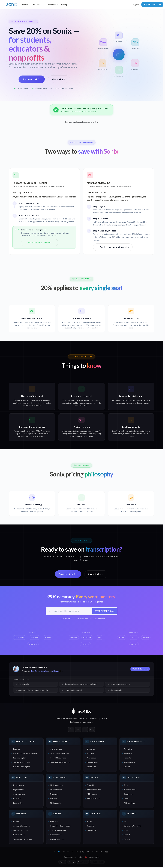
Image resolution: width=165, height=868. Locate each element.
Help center (54, 822)
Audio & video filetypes (22, 826)
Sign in (136, 5)
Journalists (128, 749)
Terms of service (97, 862)
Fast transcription (20, 758)
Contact (127, 835)
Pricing (64, 5)
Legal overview (19, 786)
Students (127, 767)
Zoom (126, 786)
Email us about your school (40, 242)
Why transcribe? (56, 835)
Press (126, 831)
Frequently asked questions (60, 826)
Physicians (54, 794)
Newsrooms (92, 758)
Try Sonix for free (152, 4)
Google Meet (129, 794)
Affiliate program (93, 799)
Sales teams (91, 767)
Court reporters (19, 794)
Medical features (56, 790)
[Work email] (72, 611)
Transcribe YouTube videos (60, 763)
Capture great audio (58, 839)
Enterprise (91, 749)
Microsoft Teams (130, 790)
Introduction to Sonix (21, 831)
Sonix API (90, 786)
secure (90, 722)
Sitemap (71, 862)
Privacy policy (83, 862)
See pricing (88, 436)
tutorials (45, 671)
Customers (91, 826)
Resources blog (19, 835)
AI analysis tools (56, 749)
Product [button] (25, 5)
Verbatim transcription (21, 763)
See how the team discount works (82, 122)
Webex (127, 799)
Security (127, 839)
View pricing (59, 79)
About (126, 822)
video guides (57, 671)
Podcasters (128, 758)
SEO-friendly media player (60, 754)
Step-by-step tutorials (58, 831)
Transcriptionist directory (23, 839)
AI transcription (92, 719)
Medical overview (57, 786)
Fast (72, 722)
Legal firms (17, 799)
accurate (79, 722)
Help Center (35, 671)
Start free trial (32, 79)
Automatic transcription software (25, 754)
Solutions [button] (37, 5)
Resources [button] (51, 5)
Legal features (18, 790)
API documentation (94, 790)
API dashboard (93, 794)
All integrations (130, 803)
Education (91, 754)
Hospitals (54, 799)
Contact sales (96, 574)
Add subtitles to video (58, 758)
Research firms (93, 763)
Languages (17, 822)
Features (17, 749)
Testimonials (92, 831)
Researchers (129, 754)
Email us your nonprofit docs (113, 247)
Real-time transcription (22, 767)
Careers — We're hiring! (133, 826)
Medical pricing (56, 803)
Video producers (130, 763)
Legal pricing (18, 803)
